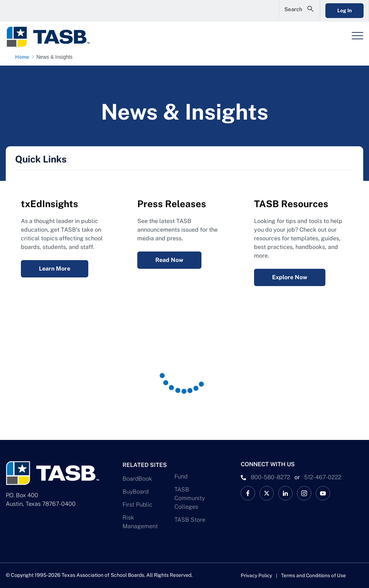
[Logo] (53, 37)
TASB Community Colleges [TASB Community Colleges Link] (190, 498)
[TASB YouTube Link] (323, 493)
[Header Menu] (357, 36)
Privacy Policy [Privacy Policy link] (257, 575)
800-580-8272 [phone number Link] (270, 477)
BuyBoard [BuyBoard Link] (135, 492)
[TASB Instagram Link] (304, 493)
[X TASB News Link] (267, 493)
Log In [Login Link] (339, 10)
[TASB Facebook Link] (248, 493)
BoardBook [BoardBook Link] (137, 479)
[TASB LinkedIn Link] (285, 493)
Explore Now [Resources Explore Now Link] (290, 277)
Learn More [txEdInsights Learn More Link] (55, 269)
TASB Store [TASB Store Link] (190, 520)
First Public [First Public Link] (137, 505)
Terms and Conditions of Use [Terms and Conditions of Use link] (315, 575)
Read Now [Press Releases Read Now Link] (169, 260)
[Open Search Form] (289, 11)
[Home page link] (24, 57)
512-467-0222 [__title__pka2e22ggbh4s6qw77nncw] (323, 477)
